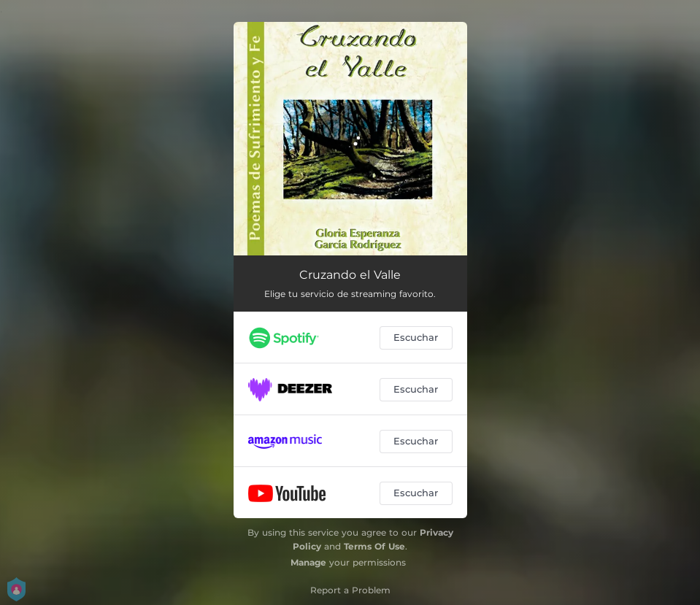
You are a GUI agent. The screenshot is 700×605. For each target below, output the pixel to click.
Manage (308, 562)
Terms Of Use (374, 546)
